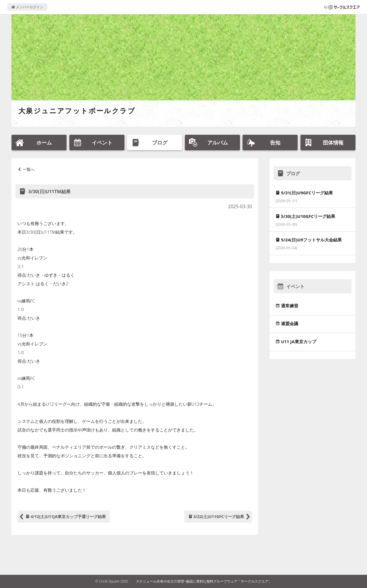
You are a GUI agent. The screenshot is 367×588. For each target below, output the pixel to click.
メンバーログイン (27, 7)
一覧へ (29, 169)
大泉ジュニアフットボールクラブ (77, 111)
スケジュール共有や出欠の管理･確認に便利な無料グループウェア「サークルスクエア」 (204, 581)
